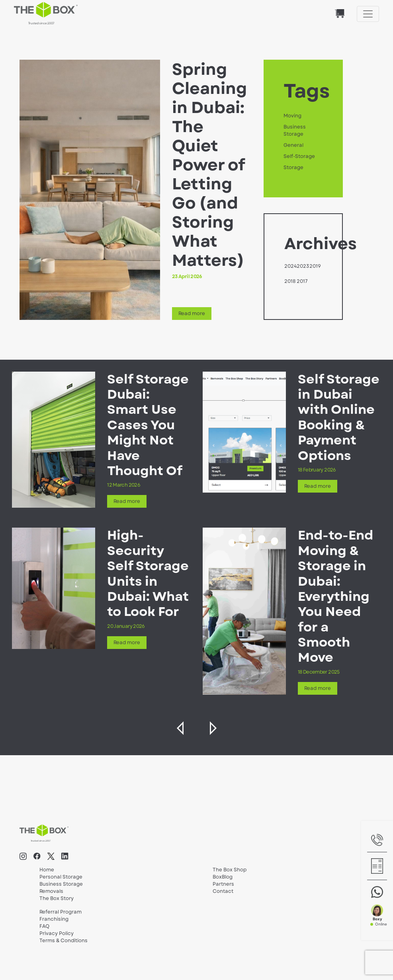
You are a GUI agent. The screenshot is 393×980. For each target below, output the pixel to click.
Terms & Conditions (64, 941)
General (293, 145)
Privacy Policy (57, 933)
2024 (290, 266)
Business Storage (295, 131)
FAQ (44, 926)
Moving (292, 116)
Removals (51, 891)
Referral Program (61, 912)
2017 (302, 281)
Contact (223, 891)
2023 (303, 266)
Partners (223, 884)
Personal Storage (61, 877)
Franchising (54, 919)
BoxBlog (223, 877)
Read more (192, 314)
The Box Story (57, 898)
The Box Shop (230, 870)
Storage (293, 168)
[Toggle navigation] (368, 14)
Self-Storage (299, 156)
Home (47, 870)
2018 (290, 281)
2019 (315, 266)
